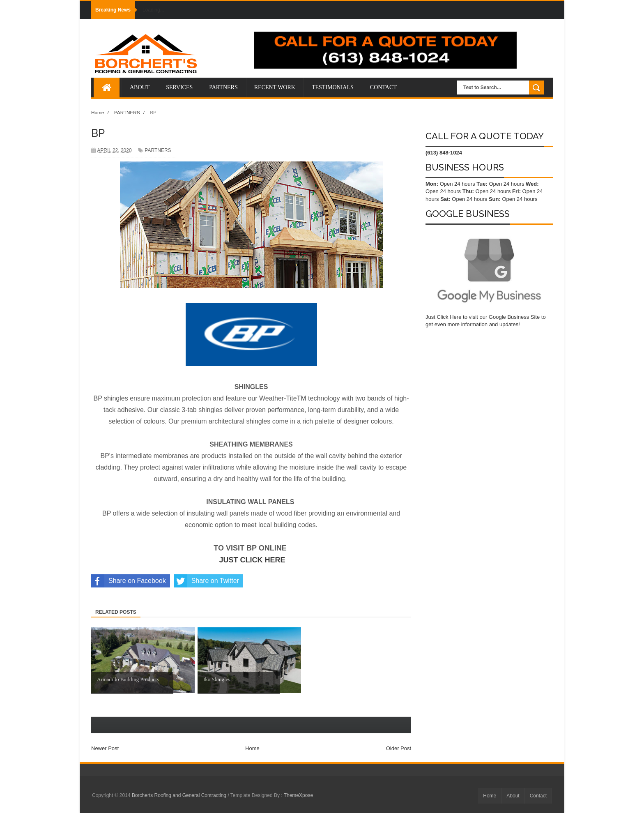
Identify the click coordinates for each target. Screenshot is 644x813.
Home (252, 748)
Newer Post (105, 748)
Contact (538, 796)
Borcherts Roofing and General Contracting (180, 795)
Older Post (399, 748)
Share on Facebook (129, 581)
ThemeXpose (298, 795)
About (513, 796)
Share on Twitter (207, 581)
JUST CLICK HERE (252, 560)
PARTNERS (158, 150)
